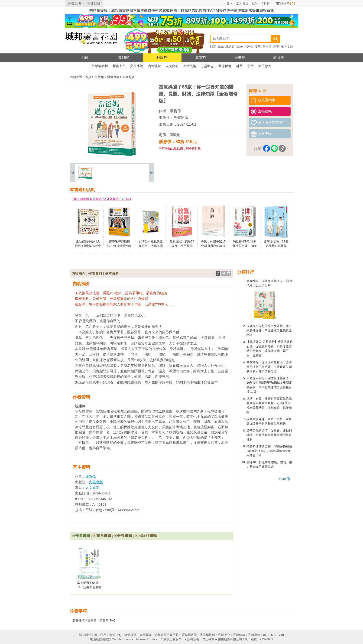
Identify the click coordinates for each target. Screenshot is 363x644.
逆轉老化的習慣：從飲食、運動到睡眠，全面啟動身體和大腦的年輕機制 (269, 435)
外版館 (162, 57)
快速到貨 (94, 3)
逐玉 (276, 47)
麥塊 (258, 47)
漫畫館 (240, 57)
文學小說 (137, 66)
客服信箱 (239, 635)
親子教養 (265, 66)
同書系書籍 (102, 536)
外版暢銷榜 (100, 66)
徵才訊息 (100, 635)
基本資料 (112, 273)
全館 (84, 57)
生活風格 (190, 66)
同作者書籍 (81, 536)
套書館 (201, 57)
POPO (249, 47)
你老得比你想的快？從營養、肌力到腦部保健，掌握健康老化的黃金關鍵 (269, 330)
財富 (213, 47)
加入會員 (242, 3)
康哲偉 (175, 111)
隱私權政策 (189, 635)
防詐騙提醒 (207, 635)
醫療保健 (225, 66)
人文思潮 (92, 488)
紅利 (255, 3)
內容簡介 (78, 273)
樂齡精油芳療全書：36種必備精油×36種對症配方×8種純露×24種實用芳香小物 (269, 451)
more (284, 479)
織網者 (230, 47)
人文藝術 (172, 66)
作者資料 (95, 273)
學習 (250, 66)
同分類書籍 (123, 536)
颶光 (221, 47)
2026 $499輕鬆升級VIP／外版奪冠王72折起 (102, 199)
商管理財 (154, 66)
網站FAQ (115, 635)
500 (290, 47)
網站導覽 (130, 635)
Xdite (240, 47)
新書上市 (119, 66)
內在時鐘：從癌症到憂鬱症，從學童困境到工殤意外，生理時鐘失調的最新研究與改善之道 (269, 367)
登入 (230, 3)
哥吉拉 (267, 47)
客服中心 (224, 635)
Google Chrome (123, 639)
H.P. (284, 47)
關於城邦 (85, 635)
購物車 (288, 3)
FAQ (113, 620)
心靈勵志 (207, 66)
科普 (239, 66)
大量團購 (146, 635)
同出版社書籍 (146, 536)
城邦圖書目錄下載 (167, 635)
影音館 (279, 57)
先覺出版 (181, 118)
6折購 (266, 3)
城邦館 (123, 57)
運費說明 (75, 3)
